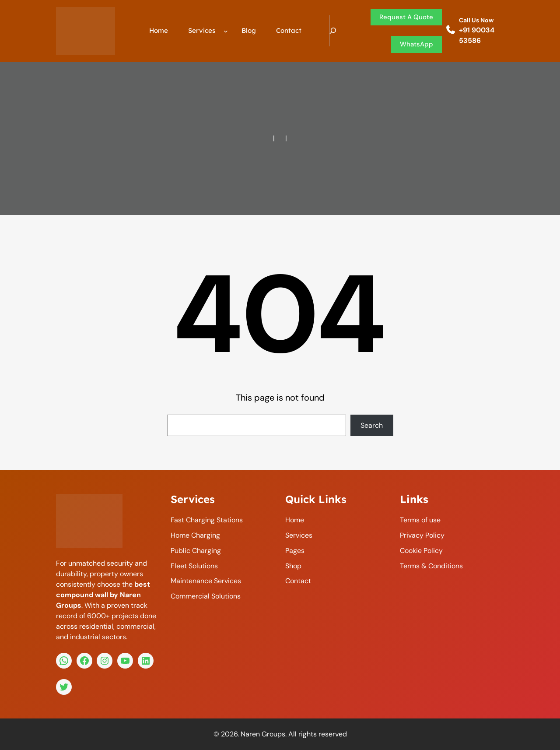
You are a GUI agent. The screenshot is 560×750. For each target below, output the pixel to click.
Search (372, 425)
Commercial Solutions (206, 596)
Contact (298, 581)
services (299, 535)
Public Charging (196, 551)
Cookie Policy (421, 551)
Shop (293, 566)
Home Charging (195, 535)
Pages (295, 551)
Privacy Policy (422, 535)
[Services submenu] (226, 31)
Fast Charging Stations (207, 520)
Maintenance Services (206, 581)
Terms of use (420, 520)
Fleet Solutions (194, 566)
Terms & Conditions (431, 566)
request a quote (406, 17)
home (295, 520)
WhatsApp (416, 44)
